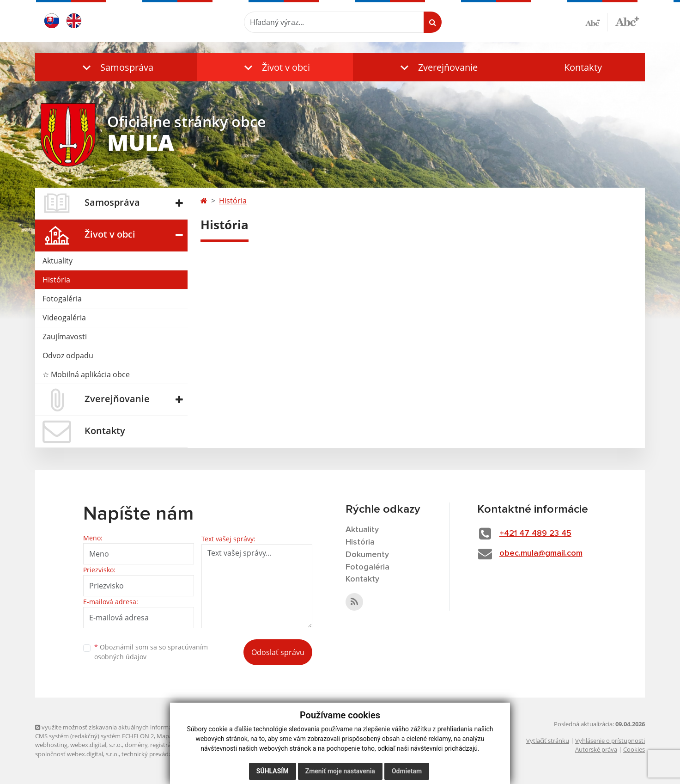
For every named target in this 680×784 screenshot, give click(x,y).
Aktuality (58, 261)
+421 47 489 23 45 (535, 533)
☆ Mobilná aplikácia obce (86, 374)
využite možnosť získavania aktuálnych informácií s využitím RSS (127, 727)
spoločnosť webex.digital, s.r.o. (77, 754)
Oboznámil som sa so (151, 652)
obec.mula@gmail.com (541, 553)
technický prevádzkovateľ (157, 754)
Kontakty (583, 67)
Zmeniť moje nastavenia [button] (340, 771)
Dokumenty (367, 555)
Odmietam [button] (407, 771)
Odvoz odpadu (68, 355)
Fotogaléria (62, 299)
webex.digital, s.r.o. (96, 745)
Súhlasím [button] (273, 771)
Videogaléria (64, 318)
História (56, 280)
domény (136, 745)
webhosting (51, 745)
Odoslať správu (278, 652)
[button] (116, 67)
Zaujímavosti (65, 337)
